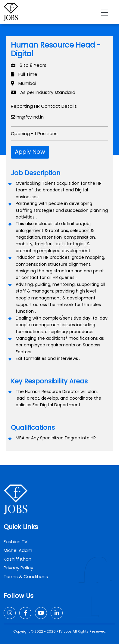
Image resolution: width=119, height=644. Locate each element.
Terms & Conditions (26, 576)
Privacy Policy (18, 568)
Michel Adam (18, 550)
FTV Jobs (64, 631)
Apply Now (30, 152)
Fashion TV (16, 542)
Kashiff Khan (17, 559)
